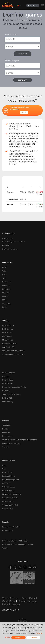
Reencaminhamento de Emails (14, 387)
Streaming (6, 303)
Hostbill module (8, 491)
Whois (5, 548)
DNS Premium (8, 238)
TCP (4, 278)
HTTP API (6, 483)
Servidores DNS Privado (12, 394)
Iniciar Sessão (33, 5)
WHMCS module (9, 487)
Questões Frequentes (11, 480)
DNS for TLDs (8, 398)
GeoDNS (6, 246)
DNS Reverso (8, 329)
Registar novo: (11, 34)
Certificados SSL (9, 347)
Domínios (6, 391)
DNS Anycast (7, 384)
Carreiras (6, 447)
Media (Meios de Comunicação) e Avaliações (19, 440)
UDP (4, 275)
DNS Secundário (9, 373)
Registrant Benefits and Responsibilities (18, 544)
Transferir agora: (12, 61)
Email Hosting (8, 402)
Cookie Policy (9, 601)
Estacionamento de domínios (13, 351)
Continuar (23, 80)
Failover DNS (7, 333)
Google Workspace (10, 343)
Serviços (6, 321)
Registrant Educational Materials (15, 541)
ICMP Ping (6, 282)
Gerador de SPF (8, 501)
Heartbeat (6, 289)
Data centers (7, 436)
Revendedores (8, 530)
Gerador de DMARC (10, 505)
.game (24, 112)
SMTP (5, 300)
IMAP (4, 307)
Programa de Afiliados (11, 527)
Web (4, 271)
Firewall (5, 296)
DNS (4, 267)
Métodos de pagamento (11, 494)
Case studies (7, 472)
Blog (4, 465)
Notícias (5, 429)
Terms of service (10, 598)
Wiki (4, 469)
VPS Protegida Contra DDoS (13, 354)
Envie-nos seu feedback (11, 443)
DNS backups (8, 380)
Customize (33, 638)
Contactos (6, 432)
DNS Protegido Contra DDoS (13, 242)
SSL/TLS (6, 293)
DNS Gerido (7, 336)
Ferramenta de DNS (10, 498)
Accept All (18, 638)
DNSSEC (6, 376)
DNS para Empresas (10, 249)
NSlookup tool (8, 509)
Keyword (6, 285)
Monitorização (8, 262)
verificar (23, 54)
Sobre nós (6, 425)
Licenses (16, 604)
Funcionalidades (9, 476)
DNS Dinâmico (8, 325)
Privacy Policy (28, 598)
